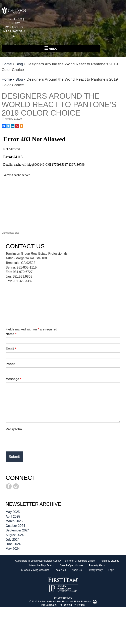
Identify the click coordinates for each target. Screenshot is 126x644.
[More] (21, 126)
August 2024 (15, 535)
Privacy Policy (95, 570)
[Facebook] (4, 126)
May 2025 (13, 512)
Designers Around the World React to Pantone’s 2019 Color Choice (59, 104)
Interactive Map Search (42, 565)
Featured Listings (110, 561)
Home (7, 64)
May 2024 (13, 549)
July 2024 (13, 540)
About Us (77, 570)
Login (111, 570)
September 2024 (17, 530)
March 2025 (14, 521)
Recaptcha (14, 429)
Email (11, 349)
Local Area (60, 570)
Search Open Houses (72, 565)
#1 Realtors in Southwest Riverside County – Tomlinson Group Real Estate (55, 561)
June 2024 (13, 544)
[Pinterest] (17, 126)
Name (11, 334)
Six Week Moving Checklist (34, 570)
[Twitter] (8, 126)
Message (13, 379)
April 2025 (13, 516)
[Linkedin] (13, 126)
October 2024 (15, 526)
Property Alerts (97, 565)
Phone (11, 364)
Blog (19, 64)
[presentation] (36, 441)
